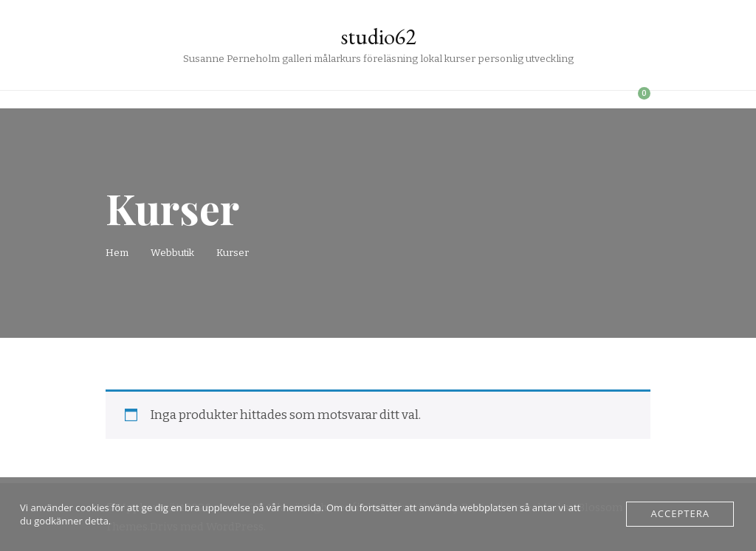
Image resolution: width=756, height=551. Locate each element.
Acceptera (680, 514)
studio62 (378, 37)
